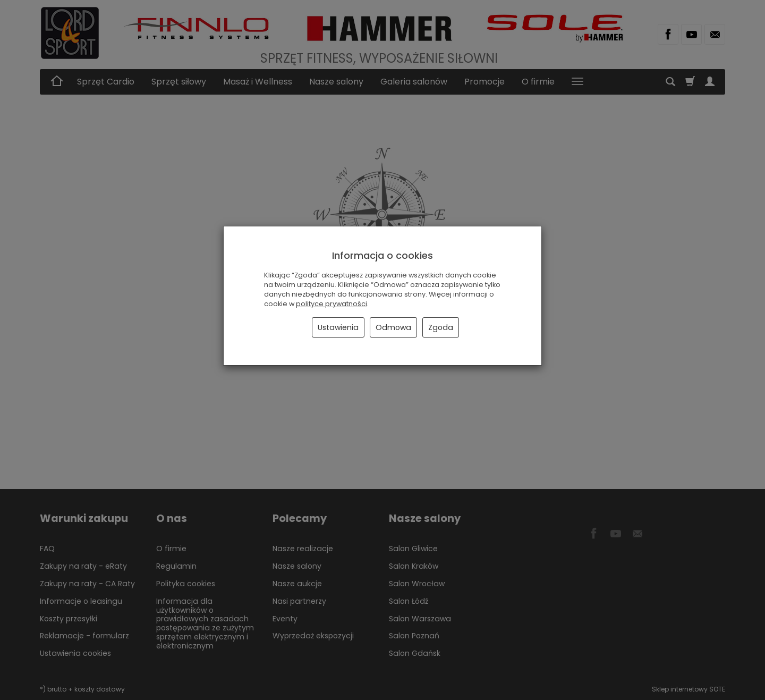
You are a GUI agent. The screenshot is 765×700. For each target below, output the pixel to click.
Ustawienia (338, 327)
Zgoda (441, 327)
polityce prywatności (331, 304)
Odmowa (393, 327)
